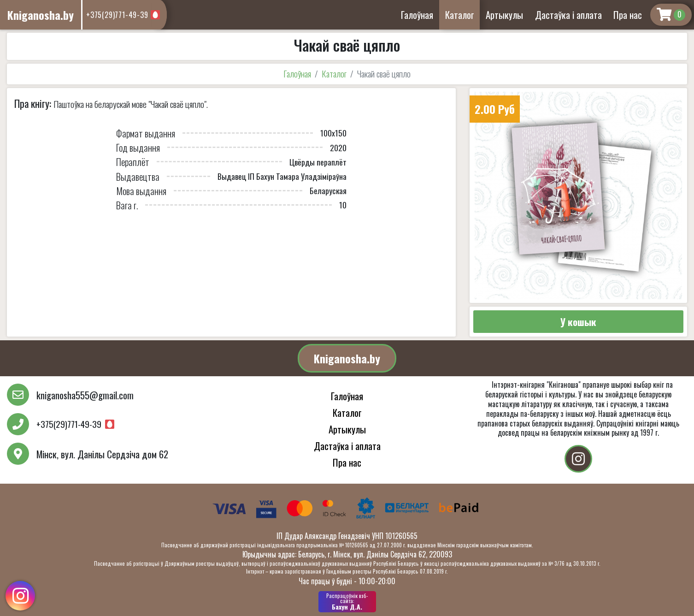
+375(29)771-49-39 (117, 15)
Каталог (460, 15)
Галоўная (417, 15)
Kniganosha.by (347, 358)
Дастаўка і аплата (568, 15)
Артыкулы (504, 15)
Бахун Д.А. (347, 602)
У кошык (578, 322)
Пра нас (628, 15)
